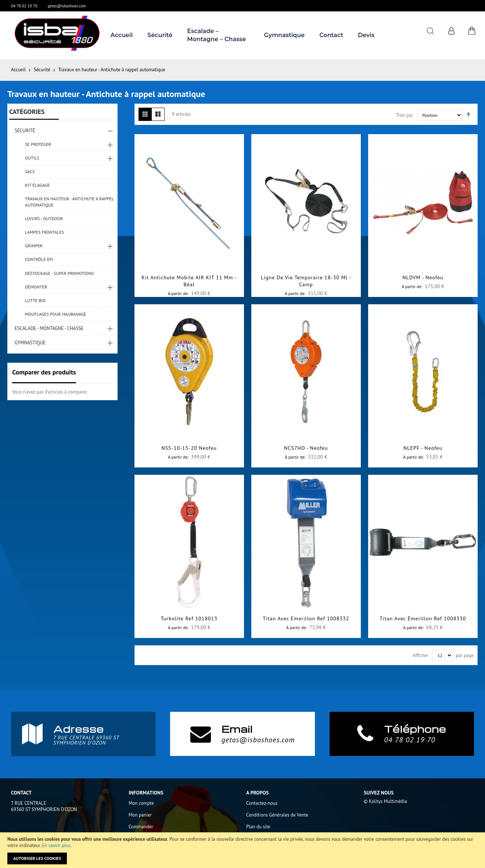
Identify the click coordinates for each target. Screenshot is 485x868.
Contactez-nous (262, 803)
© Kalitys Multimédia (385, 801)
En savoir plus (56, 845)
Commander (141, 827)
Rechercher (430, 31)
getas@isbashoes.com (67, 6)
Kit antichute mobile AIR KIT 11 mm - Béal (189, 281)
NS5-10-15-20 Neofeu (189, 448)
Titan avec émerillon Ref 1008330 (423, 618)
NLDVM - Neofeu (423, 277)
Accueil (19, 70)
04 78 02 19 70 (24, 6)
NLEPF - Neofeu (423, 448)
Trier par (405, 115)
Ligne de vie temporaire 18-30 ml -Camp (306, 281)
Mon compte (141, 803)
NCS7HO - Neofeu (306, 448)
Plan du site (258, 827)
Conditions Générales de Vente (277, 815)
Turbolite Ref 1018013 (189, 618)
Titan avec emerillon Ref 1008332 (306, 618)
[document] (242, 850)
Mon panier (140, 815)
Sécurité (43, 70)
